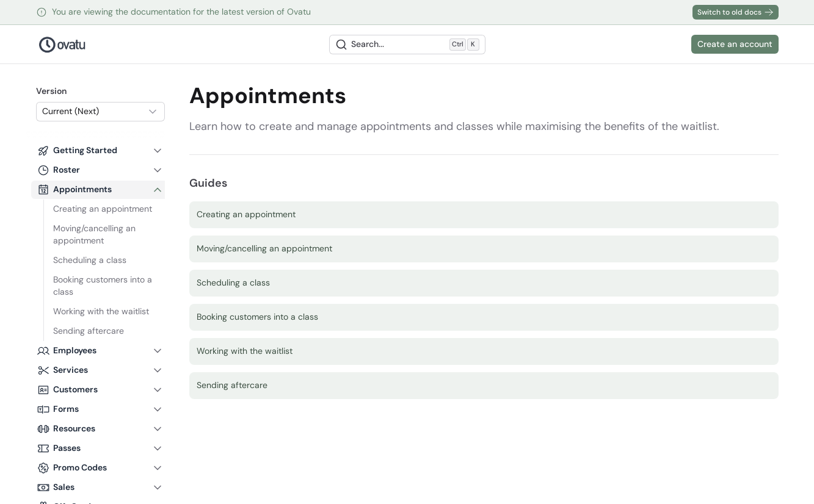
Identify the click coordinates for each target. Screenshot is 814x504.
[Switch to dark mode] (678, 45)
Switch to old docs (736, 12)
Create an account (735, 44)
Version (51, 91)
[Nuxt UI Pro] (63, 45)
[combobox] (100, 112)
